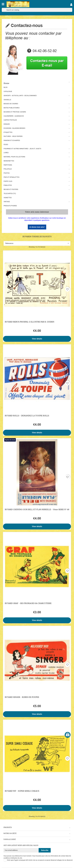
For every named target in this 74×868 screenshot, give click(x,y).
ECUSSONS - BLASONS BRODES (14, 128)
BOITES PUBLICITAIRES (12, 108)
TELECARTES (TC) (10, 193)
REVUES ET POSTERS (11, 189)
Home (37, 83)
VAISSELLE (7, 100)
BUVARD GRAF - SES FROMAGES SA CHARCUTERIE (28, 603)
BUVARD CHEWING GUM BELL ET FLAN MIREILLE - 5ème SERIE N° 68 (37, 509)
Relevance (37, 243)
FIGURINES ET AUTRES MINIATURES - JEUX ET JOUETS (22, 149)
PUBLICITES (8, 185)
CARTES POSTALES (10, 120)
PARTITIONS (8, 165)
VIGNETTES (8, 198)
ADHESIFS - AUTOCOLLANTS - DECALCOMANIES (20, 96)
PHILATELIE (8, 169)
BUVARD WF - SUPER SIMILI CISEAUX (22, 791)
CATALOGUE (8, 91)
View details (37, 339)
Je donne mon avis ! (37, 227)
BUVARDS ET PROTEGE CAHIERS (15, 112)
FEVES (6, 145)
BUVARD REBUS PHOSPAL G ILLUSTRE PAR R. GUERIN (29, 322)
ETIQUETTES (8, 132)
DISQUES (7, 124)
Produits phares (10, 206)
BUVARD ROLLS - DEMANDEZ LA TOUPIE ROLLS (27, 416)
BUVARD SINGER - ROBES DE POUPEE (22, 697)
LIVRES (6, 153)
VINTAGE (7, 202)
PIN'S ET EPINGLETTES (11, 177)
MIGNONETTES (9, 161)
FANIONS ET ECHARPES (12, 140)
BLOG (6, 87)
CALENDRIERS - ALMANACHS (14, 116)
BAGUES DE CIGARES (11, 104)
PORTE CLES (8, 181)
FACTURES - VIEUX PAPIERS (13, 136)
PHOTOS (7, 173)
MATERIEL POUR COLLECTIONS (14, 157)
